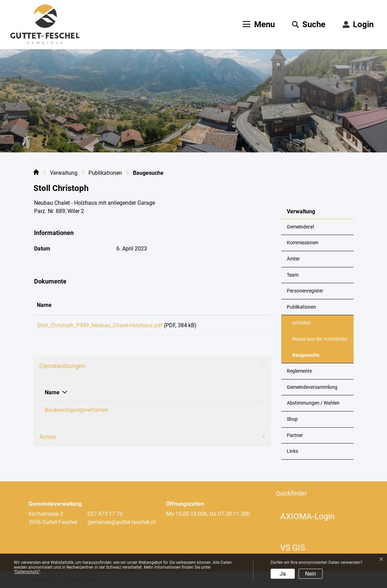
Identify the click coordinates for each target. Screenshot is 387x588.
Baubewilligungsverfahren (76, 412)
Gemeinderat (301, 227)
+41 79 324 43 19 (221, 412)
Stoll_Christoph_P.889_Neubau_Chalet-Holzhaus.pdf (100, 325)
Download (250, 327)
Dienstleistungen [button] (62, 368)
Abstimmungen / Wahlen (313, 403)
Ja (283, 574)
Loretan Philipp (159, 412)
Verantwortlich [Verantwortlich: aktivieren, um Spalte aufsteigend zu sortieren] (158, 395)
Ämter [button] (48, 439)
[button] (309, 24)
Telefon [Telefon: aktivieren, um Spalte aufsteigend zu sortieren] (210, 395)
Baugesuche (309, 358)
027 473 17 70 (105, 514)
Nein (311, 574)
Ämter (293, 259)
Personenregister (305, 291)
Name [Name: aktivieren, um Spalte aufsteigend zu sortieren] (44, 305)
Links (292, 451)
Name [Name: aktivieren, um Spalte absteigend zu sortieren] (52, 395)
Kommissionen (303, 243)
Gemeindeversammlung (312, 387)
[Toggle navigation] (258, 24)
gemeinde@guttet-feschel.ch (122, 522)
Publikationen (301, 307)
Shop (292, 419)
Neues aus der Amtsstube (320, 339)
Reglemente (299, 371)
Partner (295, 435)
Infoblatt (302, 323)
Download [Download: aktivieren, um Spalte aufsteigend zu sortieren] (245, 305)
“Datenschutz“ (27, 572)
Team (293, 275)
